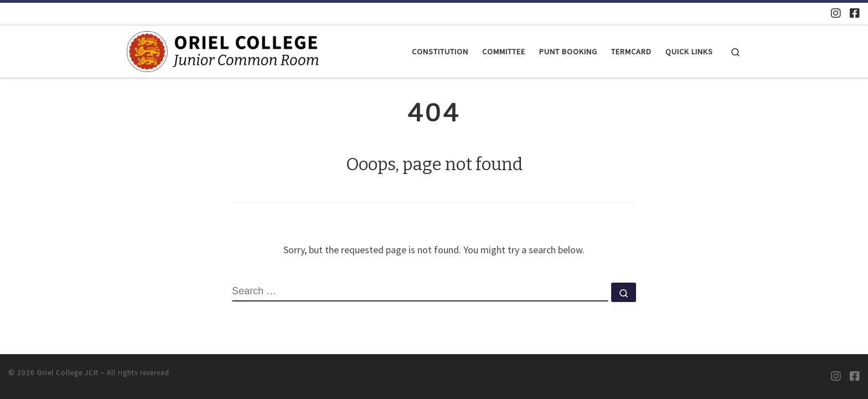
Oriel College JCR (68, 373)
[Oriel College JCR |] (223, 50)
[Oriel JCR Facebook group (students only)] (855, 13)
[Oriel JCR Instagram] (836, 13)
